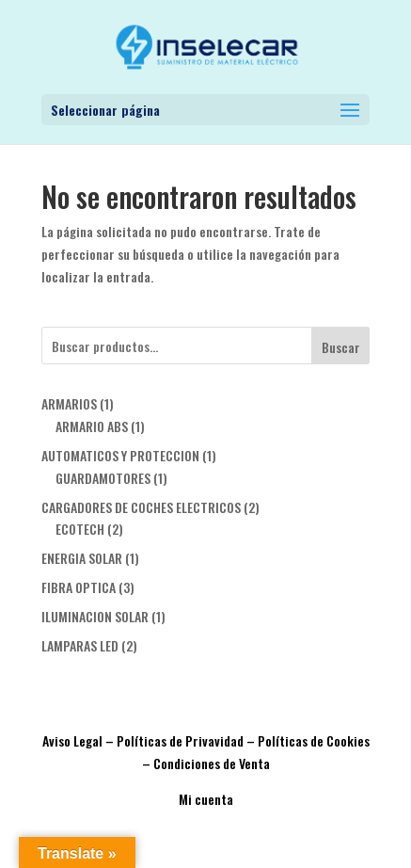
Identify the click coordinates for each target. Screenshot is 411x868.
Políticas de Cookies (314, 740)
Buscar (341, 347)
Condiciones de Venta (212, 763)
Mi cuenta (206, 799)
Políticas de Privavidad (180, 740)
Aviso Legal (72, 740)
